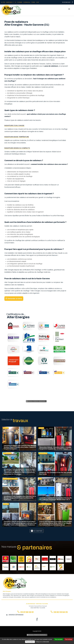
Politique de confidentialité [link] (42, 642)
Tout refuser (69, 639)
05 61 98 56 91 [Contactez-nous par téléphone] (27, 612)
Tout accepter (59, 639)
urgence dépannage (16, 615)
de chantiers (38, 531)
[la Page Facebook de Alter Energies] (72, 3)
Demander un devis (15, 299)
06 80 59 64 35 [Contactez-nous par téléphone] (61, 612)
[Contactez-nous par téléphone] (66, 2)
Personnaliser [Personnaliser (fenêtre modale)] (30, 642)
